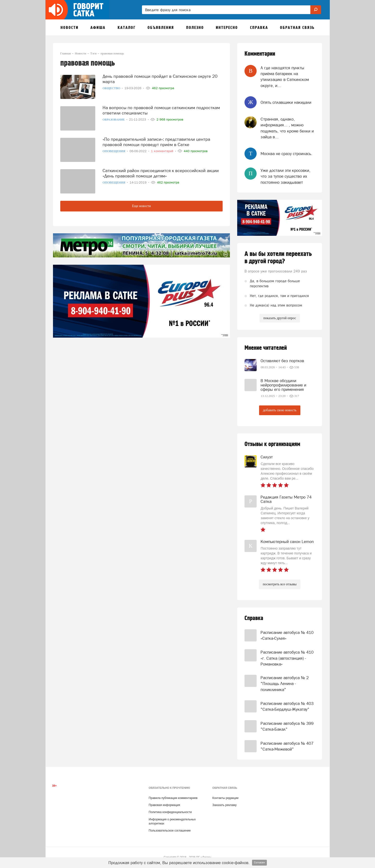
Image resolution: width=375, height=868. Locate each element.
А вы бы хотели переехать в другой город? (278, 258)
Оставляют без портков (282, 361)
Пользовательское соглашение (170, 831)
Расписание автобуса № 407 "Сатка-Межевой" (287, 746)
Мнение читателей (266, 348)
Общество (112, 88)
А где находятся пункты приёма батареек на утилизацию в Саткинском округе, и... (285, 77)
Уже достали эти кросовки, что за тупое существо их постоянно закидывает (285, 176)
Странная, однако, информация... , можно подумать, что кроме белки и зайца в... (287, 128)
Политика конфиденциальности (170, 812)
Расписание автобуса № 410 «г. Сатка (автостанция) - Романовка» (287, 658)
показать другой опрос (280, 318)
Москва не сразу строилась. (286, 154)
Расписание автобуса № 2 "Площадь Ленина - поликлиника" (285, 684)
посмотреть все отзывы (280, 584)
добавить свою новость (280, 410)
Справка (254, 618)
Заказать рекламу (225, 805)
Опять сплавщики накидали (286, 102)
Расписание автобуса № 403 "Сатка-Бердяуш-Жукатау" (287, 706)
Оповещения (114, 151)
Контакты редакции (225, 798)
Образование (114, 119)
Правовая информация (164, 805)
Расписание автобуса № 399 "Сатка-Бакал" (287, 726)
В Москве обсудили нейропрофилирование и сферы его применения (283, 385)
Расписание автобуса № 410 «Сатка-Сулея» (287, 635)
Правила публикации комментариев (173, 798)
